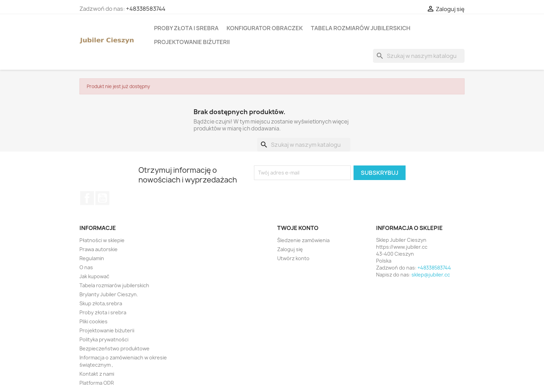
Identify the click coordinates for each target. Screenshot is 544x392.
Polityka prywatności (104, 339)
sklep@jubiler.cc (431, 275)
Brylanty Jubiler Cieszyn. (109, 294)
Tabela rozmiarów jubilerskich (361, 28)
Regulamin (92, 258)
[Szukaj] (419, 56)
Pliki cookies (93, 321)
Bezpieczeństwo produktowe (114, 348)
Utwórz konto (293, 258)
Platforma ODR (97, 383)
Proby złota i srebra (186, 28)
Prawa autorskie (99, 249)
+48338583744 (146, 9)
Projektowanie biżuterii (192, 42)
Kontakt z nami (97, 374)
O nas (86, 267)
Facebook (87, 198)
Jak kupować (94, 276)
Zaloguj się (290, 249)
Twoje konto (298, 228)
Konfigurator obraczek (265, 28)
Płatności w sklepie (102, 240)
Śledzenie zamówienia (303, 240)
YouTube (102, 198)
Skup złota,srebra (101, 303)
